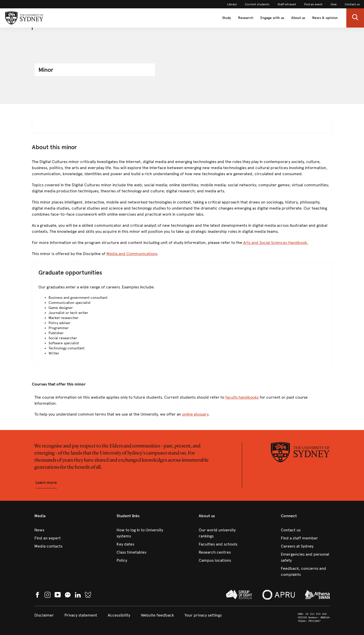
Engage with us (272, 18)
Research (246, 18)
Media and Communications (132, 254)
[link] (232, 4)
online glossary (195, 414)
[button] (355, 18)
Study (227, 18)
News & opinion (325, 18)
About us (298, 18)
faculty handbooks (242, 397)
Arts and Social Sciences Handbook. (276, 243)
